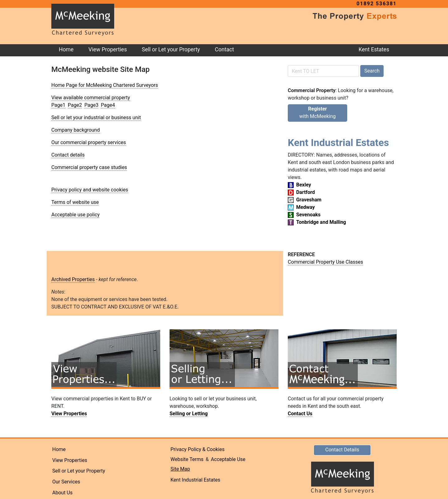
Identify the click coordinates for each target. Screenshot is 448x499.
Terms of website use (75, 202)
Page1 (58, 105)
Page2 (75, 105)
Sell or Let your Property (171, 49)
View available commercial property (91, 98)
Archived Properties (73, 279)
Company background (76, 130)
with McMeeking (317, 113)
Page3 (91, 105)
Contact (225, 49)
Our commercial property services (89, 142)
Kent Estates (374, 49)
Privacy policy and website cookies (90, 190)
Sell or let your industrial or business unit (96, 118)
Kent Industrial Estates (195, 480)
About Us (62, 493)
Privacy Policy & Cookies (198, 449)
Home (66, 49)
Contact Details (342, 450)
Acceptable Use (228, 459)
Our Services (66, 482)
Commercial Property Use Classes (325, 262)
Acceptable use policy (75, 215)
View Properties (107, 49)
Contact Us (300, 414)
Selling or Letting (189, 414)
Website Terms (187, 459)
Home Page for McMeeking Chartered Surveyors (105, 85)
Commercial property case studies (89, 167)
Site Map (180, 469)
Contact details (68, 155)
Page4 (108, 105)
